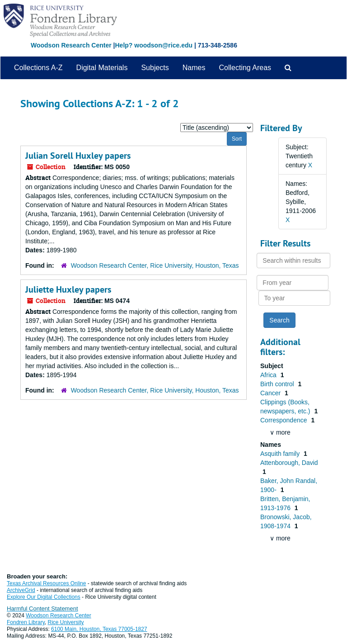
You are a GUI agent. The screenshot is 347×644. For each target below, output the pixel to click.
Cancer (271, 393)
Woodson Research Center (71, 45)
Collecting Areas (245, 68)
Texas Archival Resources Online (46, 583)
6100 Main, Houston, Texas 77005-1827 (99, 629)
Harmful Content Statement (42, 608)
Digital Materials (102, 68)
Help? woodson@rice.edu (154, 45)
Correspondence (284, 420)
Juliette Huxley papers (68, 289)
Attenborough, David (289, 463)
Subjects (155, 68)
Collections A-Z (38, 68)
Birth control (278, 384)
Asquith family (281, 454)
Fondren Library (26, 622)
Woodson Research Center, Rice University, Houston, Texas (155, 265)
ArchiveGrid (21, 590)
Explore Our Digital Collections (44, 597)
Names (194, 68)
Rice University (66, 622)
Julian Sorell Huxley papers (78, 156)
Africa (269, 375)
